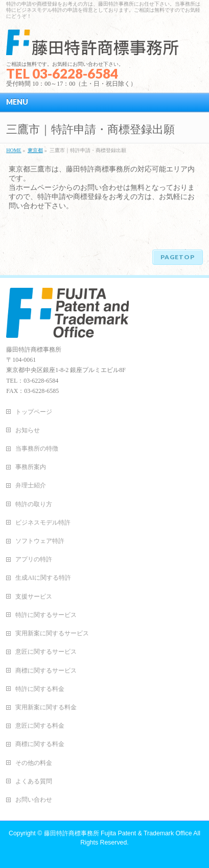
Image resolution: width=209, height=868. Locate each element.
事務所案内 (31, 467)
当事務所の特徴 (37, 449)
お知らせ (28, 430)
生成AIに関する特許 (43, 578)
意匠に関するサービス (46, 652)
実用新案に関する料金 (46, 707)
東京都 (35, 150)
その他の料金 (34, 763)
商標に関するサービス (46, 671)
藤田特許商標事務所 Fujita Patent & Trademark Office (118, 833)
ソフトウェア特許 (40, 541)
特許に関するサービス (46, 615)
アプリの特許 (34, 559)
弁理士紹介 (31, 485)
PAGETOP (178, 257)
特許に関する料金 (40, 689)
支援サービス (34, 597)
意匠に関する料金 (40, 726)
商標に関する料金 (40, 744)
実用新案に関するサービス (52, 633)
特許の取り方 (34, 504)
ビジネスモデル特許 (43, 523)
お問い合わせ (34, 800)
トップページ (34, 412)
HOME (14, 150)
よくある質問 (34, 781)
